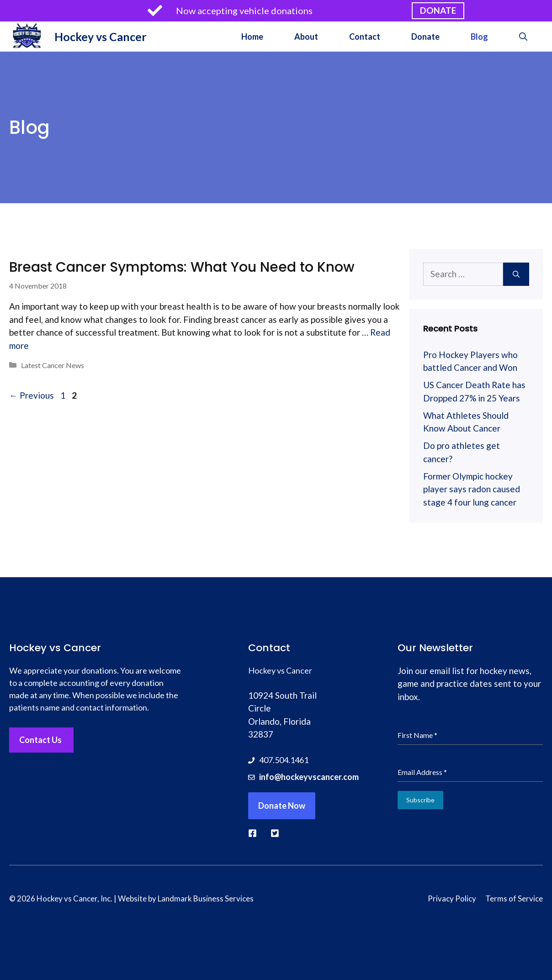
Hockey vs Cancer (101, 37)
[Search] (516, 274)
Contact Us (40, 740)
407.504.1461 (284, 760)
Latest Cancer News (53, 365)
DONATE (438, 10)
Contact (365, 37)
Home (252, 37)
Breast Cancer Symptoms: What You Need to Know (182, 267)
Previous (32, 395)
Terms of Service (514, 898)
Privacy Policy (452, 898)
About (306, 37)
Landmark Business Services (206, 898)
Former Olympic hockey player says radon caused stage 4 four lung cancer (472, 489)
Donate (425, 37)
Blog (479, 37)
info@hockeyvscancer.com (309, 777)
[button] (523, 37)
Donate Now (282, 806)
